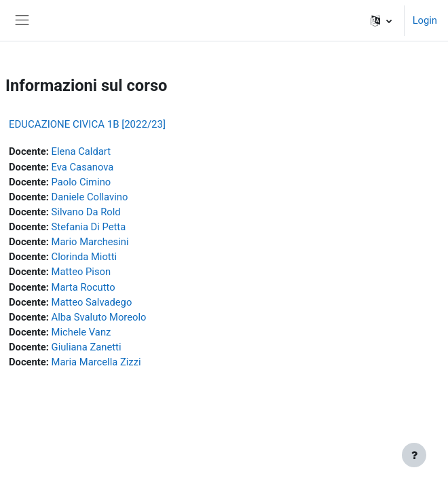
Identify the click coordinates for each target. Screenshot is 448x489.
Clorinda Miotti (84, 257)
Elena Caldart (81, 151)
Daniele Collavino (90, 197)
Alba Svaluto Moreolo (99, 317)
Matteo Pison (81, 272)
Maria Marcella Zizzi (96, 362)
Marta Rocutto (83, 287)
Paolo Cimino (81, 182)
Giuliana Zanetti (87, 347)
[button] (381, 20)
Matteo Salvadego (92, 302)
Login (425, 20)
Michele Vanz (81, 332)
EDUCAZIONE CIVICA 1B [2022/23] (87, 124)
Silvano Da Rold (86, 212)
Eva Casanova (83, 167)
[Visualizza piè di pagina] (414, 455)
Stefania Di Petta (89, 227)
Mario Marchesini (90, 242)
